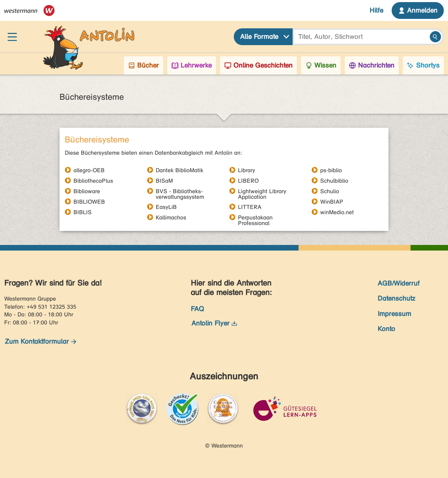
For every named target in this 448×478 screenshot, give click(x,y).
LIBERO (248, 181)
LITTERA (250, 207)
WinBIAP (332, 202)
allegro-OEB (89, 170)
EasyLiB (166, 207)
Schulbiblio (334, 181)
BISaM (164, 181)
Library (247, 170)
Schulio (330, 191)
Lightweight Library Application (262, 191)
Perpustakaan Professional (255, 217)
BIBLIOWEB (89, 202)
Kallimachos (171, 217)
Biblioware (87, 191)
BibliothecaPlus (93, 181)
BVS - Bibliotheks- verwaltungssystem (180, 191)
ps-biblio (331, 170)
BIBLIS (83, 212)
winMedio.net (337, 212)
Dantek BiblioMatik (180, 170)
